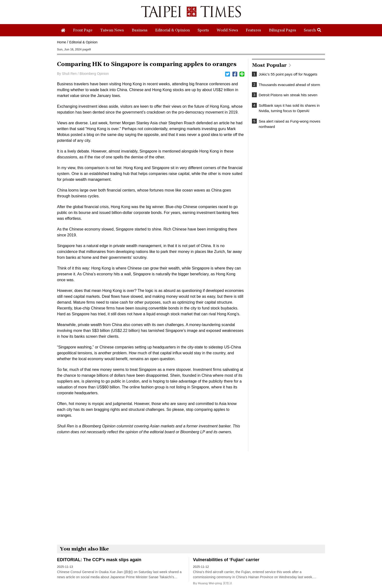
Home (62, 42)
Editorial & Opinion (83, 42)
